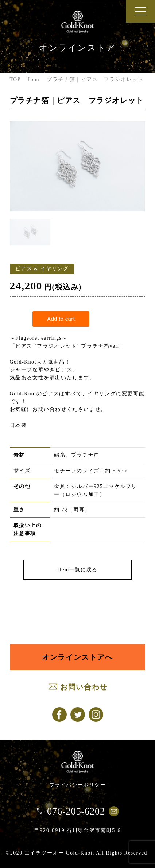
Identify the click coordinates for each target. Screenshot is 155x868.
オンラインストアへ (77, 657)
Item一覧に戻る (77, 569)
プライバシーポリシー (78, 785)
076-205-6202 (76, 811)
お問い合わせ (84, 687)
